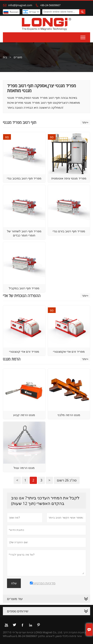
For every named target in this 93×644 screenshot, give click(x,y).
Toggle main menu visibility (83, 37)
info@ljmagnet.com (20, 5)
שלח (14, 583)
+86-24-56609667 (50, 5)
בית (5, 57)
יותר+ (85, 122)
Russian (14, 12)
